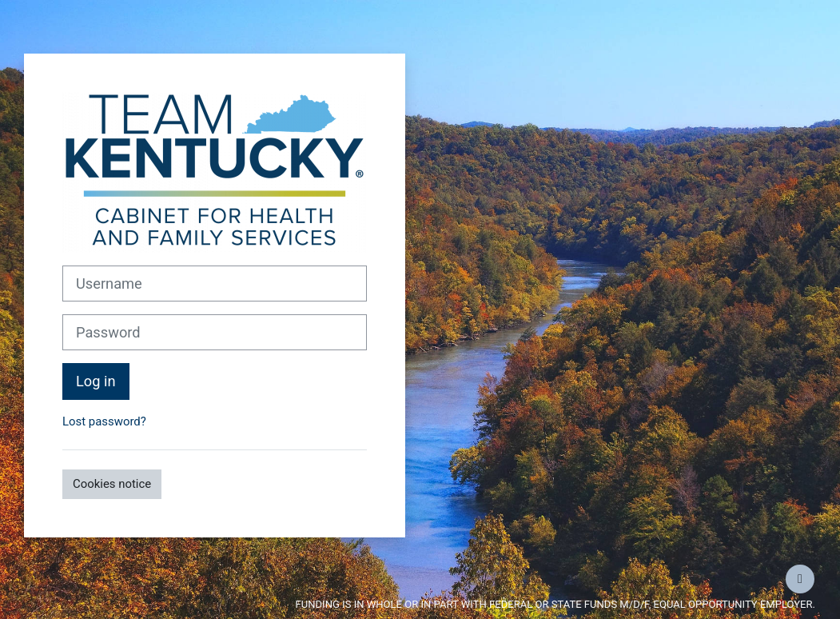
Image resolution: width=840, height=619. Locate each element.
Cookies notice (112, 484)
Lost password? (104, 421)
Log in (96, 381)
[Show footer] (800, 579)
